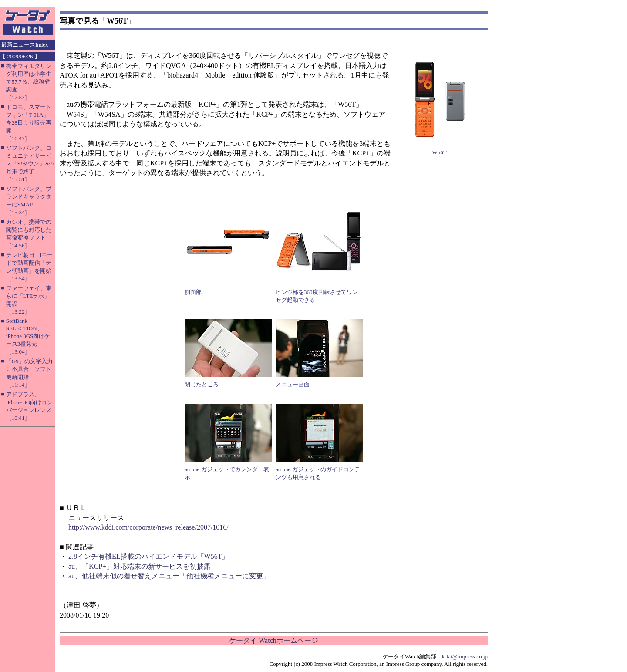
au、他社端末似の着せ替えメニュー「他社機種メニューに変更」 (169, 576)
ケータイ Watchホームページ (273, 640)
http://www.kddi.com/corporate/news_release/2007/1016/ (148, 527)
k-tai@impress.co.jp (465, 657)
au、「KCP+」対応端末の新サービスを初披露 (140, 566)
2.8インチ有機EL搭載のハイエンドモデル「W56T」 (148, 556)
